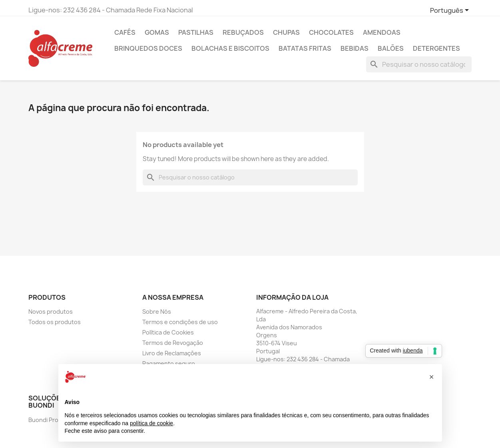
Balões (391, 48)
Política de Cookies (168, 332)
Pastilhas (196, 32)
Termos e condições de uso (180, 322)
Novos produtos (51, 312)
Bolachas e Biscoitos (230, 48)
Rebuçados (243, 32)
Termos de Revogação (173, 343)
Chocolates (331, 32)
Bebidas (355, 48)
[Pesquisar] (419, 64)
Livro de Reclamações (172, 353)
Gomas (157, 32)
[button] (432, 377)
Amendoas (382, 32)
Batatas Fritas (305, 48)
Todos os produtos (55, 322)
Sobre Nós (157, 312)
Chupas (286, 32)
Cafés (125, 32)
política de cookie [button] (151, 423)
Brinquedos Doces (148, 48)
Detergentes (436, 48)
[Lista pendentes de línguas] (451, 11)
